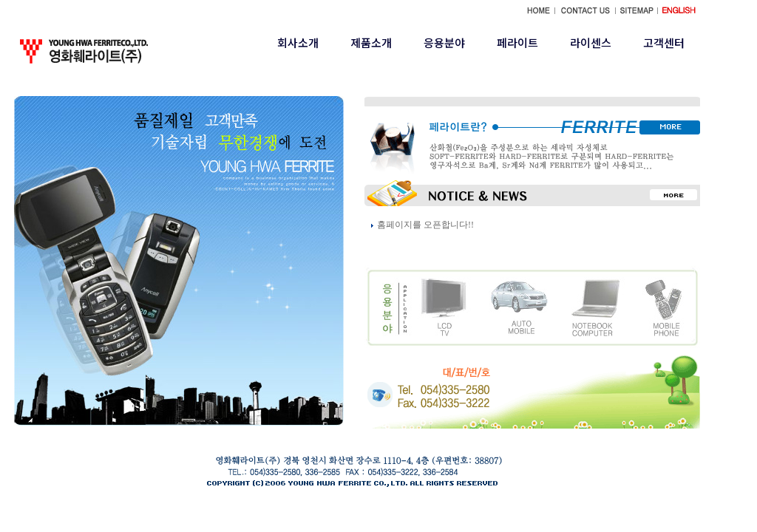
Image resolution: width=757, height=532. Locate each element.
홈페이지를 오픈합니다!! (425, 225)
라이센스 (591, 42)
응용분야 (444, 42)
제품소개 (371, 42)
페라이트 (517, 42)
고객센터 (664, 42)
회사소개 (298, 42)
